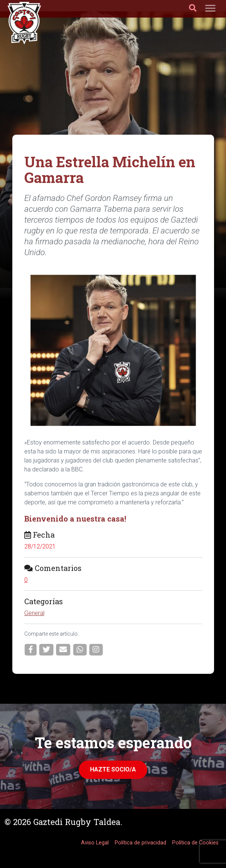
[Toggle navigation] (210, 9)
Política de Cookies (195, 843)
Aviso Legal (95, 843)
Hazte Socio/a (113, 769)
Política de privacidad (140, 843)
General (34, 613)
